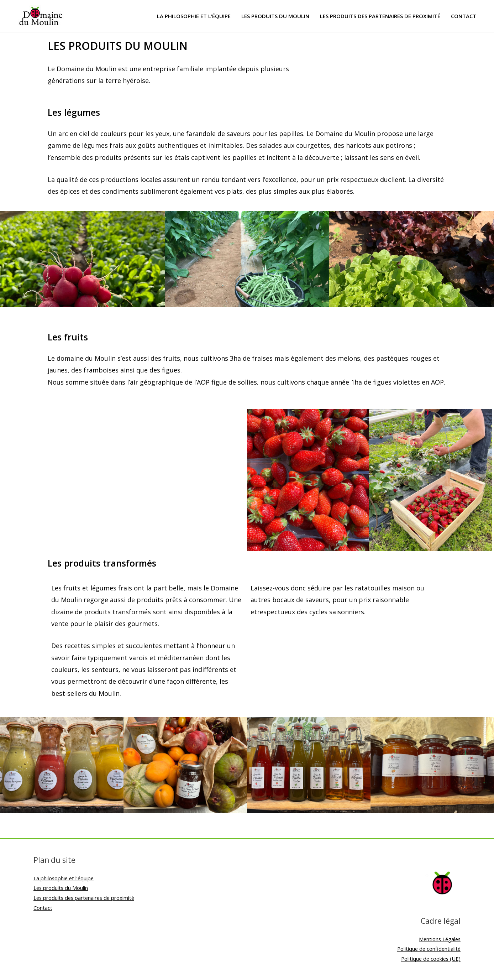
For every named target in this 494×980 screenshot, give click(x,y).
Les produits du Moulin (275, 16)
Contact (464, 16)
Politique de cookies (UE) (430, 959)
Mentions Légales (439, 939)
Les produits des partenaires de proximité (380, 16)
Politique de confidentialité (428, 949)
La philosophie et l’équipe (194, 16)
